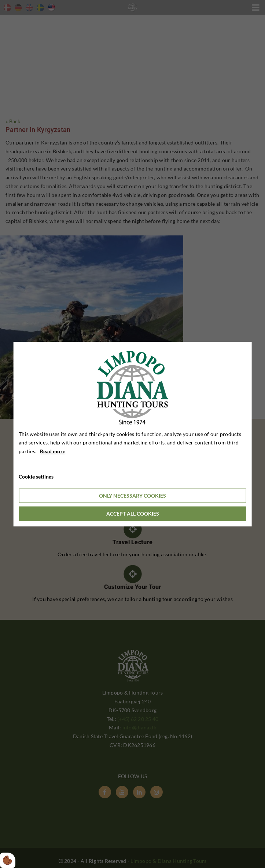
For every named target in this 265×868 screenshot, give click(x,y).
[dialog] (132, 434)
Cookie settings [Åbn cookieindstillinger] (36, 477)
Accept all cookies (133, 514)
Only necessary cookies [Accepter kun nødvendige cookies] (132, 496)
